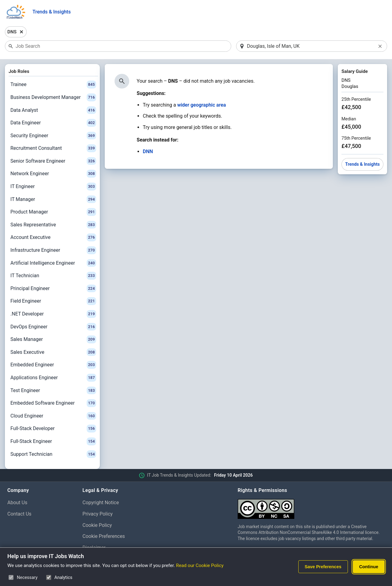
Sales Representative (53, 225)
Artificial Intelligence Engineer (53, 263)
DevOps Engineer (53, 327)
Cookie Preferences (104, 536)
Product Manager (53, 212)
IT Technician (53, 276)
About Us (17, 503)
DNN (148, 151)
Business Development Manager (53, 97)
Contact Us (19, 514)
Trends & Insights (52, 12)
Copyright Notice (101, 503)
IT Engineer (53, 187)
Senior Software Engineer (53, 161)
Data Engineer (53, 123)
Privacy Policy (98, 514)
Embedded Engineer (53, 365)
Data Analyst (53, 110)
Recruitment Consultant (53, 148)
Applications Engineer (53, 378)
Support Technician (53, 454)
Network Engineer (53, 174)
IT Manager (53, 199)
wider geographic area (202, 105)
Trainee (53, 85)
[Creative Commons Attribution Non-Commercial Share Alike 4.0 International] (311, 507)
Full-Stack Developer (53, 429)
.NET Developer (53, 314)
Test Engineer (53, 391)
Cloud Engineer (53, 416)
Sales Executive (53, 352)
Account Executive (53, 237)
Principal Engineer (53, 289)
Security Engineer (53, 136)
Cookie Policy (97, 525)
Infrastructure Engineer (53, 250)
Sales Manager (53, 339)
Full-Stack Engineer (53, 441)
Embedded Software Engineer (53, 403)
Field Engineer (53, 301)
